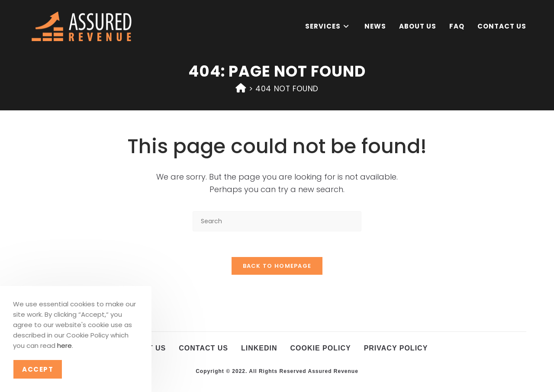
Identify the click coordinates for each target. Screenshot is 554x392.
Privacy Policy (396, 349)
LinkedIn (259, 349)
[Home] (241, 88)
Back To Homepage (277, 267)
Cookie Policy (321, 349)
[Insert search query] (277, 221)
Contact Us (203, 349)
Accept (38, 369)
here (64, 345)
